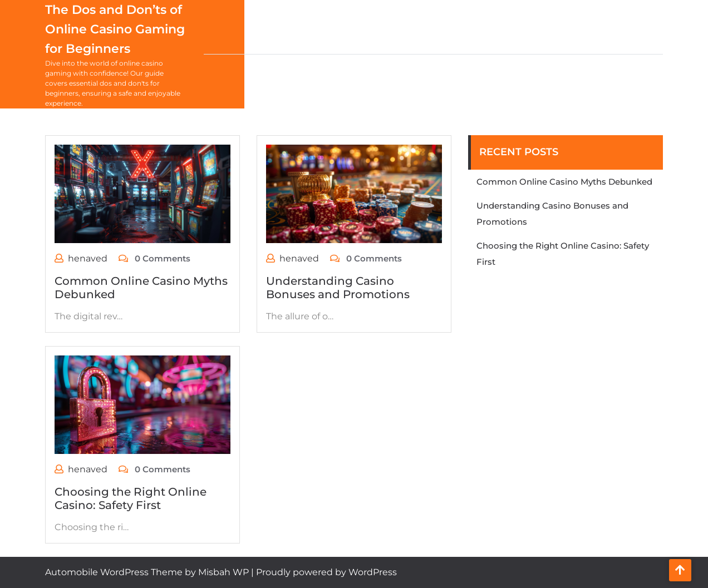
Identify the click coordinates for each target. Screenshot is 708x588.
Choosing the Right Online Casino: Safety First (131, 498)
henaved (88, 258)
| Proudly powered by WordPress (324, 572)
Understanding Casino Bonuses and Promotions (338, 288)
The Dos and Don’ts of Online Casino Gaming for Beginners (115, 29)
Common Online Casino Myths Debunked (564, 182)
